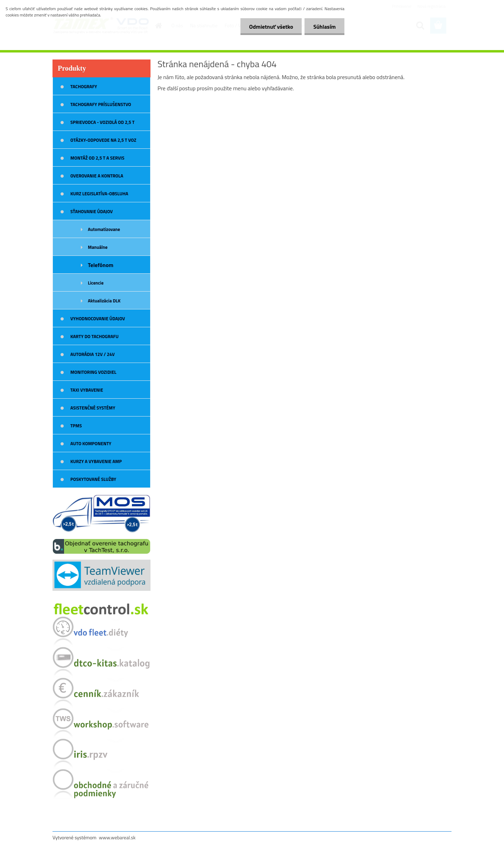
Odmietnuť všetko (271, 27)
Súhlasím (324, 27)
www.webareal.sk (117, 837)
